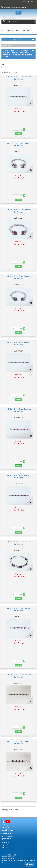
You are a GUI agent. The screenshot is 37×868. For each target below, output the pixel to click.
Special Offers (6, 839)
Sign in (33, 2)
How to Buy (5, 827)
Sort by (4, 64)
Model (16, 85)
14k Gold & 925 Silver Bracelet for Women (18, 78)
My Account (5, 842)
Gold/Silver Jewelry (8, 834)
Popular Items (6, 845)
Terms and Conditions (21, 860)
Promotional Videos (8, 830)
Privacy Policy (7, 860)
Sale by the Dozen (7, 836)
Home (18, 13)
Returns (4, 847)
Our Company (6, 825)
